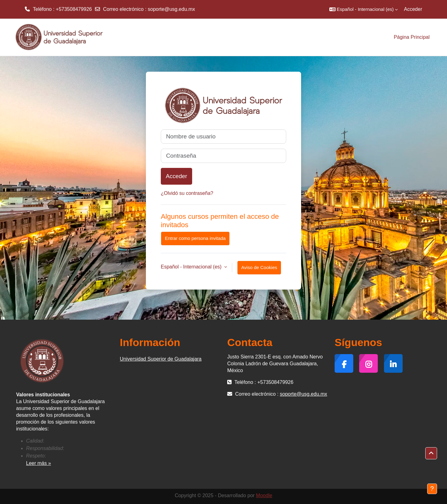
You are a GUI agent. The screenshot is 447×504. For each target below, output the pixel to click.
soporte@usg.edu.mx (171, 9)
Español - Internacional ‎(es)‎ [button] (192, 267)
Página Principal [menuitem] (412, 37)
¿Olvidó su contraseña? (187, 193)
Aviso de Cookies (259, 267)
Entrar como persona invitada (195, 238)
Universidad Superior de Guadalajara (161, 359)
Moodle (264, 495)
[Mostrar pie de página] (432, 489)
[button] (363, 9)
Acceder (413, 9)
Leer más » (38, 463)
